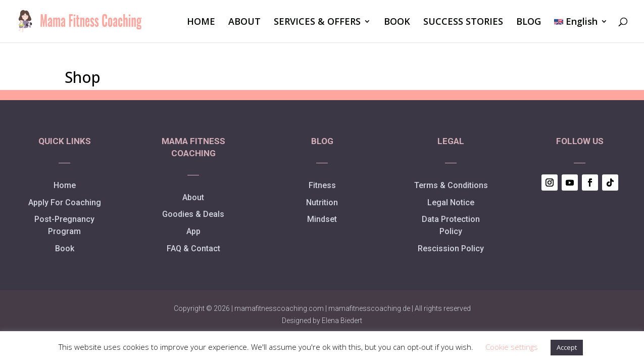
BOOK (397, 22)
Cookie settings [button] (512, 347)
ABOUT (244, 22)
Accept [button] (567, 347)
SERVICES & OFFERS (317, 22)
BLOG (529, 22)
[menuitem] (581, 30)
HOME (201, 22)
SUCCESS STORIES (463, 22)
